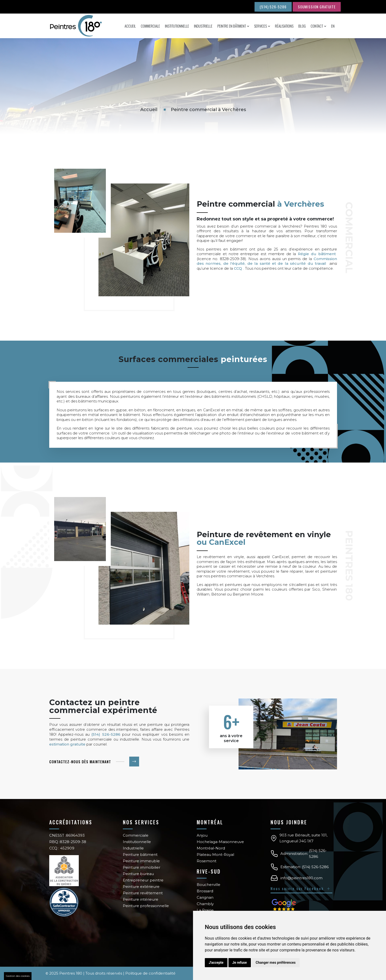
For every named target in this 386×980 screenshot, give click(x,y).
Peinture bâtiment (140, 855)
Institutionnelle (177, 26)
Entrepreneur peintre (143, 880)
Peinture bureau (138, 874)
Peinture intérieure (141, 899)
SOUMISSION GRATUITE (317, 7)
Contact (317, 26)
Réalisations (284, 26)
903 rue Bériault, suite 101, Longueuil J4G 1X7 (303, 838)
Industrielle (203, 26)
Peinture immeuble (141, 861)
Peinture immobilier (142, 867)
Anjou (202, 835)
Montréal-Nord (211, 848)
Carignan (205, 897)
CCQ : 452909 (62, 848)
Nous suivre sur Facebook (301, 888)
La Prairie (205, 910)
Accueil (130, 26)
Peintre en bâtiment (232, 26)
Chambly (205, 904)
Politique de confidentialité (150, 973)
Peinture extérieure (141, 887)
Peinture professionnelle (146, 906)
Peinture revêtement (143, 893)
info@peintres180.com (301, 878)
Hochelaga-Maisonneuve (220, 842)
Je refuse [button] (240, 963)
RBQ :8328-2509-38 (68, 842)
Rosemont (207, 861)
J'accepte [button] (216, 963)
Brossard (205, 891)
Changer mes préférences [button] (276, 963)
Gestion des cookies (18, 976)
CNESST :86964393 (67, 835)
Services (260, 26)
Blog (302, 26)
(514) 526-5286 (273, 7)
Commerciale (150, 26)
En (333, 26)
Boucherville (209, 885)
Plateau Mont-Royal (215, 855)
